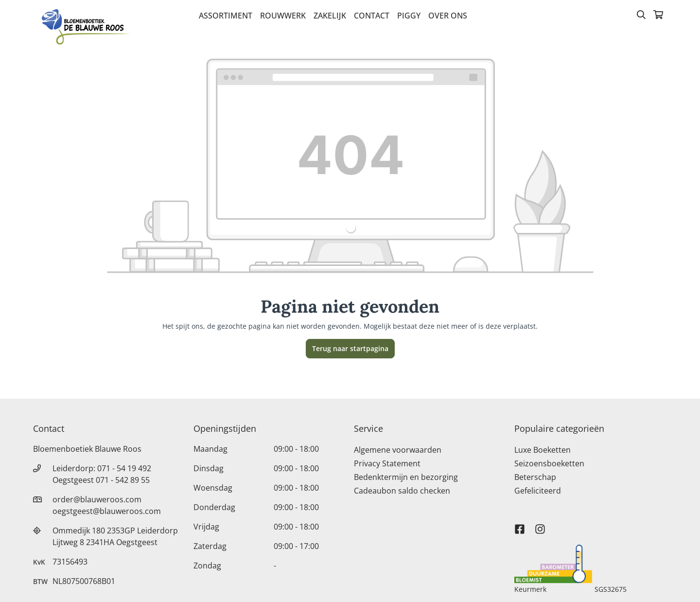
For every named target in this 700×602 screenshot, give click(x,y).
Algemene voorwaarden (398, 450)
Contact (372, 16)
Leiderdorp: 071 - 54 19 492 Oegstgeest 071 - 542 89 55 (102, 474)
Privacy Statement (387, 463)
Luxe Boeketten (542, 450)
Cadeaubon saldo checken (402, 491)
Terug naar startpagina (350, 348)
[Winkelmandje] (658, 16)
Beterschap (535, 477)
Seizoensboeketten (549, 463)
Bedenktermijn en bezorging (406, 477)
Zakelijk (330, 16)
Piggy (409, 16)
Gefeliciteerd (538, 491)
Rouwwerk (283, 16)
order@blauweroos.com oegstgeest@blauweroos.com (107, 505)
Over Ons (448, 16)
